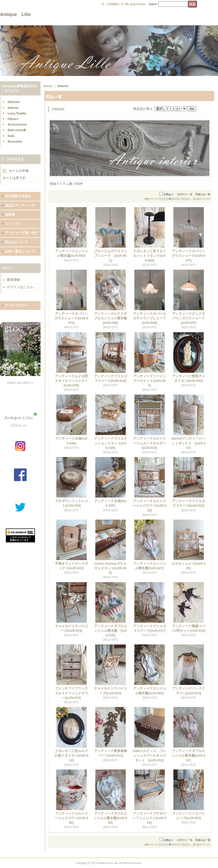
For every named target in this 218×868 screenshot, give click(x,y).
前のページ (151, 199)
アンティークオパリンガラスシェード (188, 256)
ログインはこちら (20, 287)
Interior (13, 108)
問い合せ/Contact (135, 4)
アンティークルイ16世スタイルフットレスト (71, 381)
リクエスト (13, 224)
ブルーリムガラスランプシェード (111, 256)
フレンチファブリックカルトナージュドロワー (71, 693)
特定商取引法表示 (18, 196)
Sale (11, 136)
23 (194, 199)
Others (13, 119)
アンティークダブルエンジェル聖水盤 (111, 631)
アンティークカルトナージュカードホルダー (150, 443)
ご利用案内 (112, 4)
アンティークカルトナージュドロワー (149, 506)
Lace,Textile (17, 113)
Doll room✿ (17, 130)
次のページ (203, 199)
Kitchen (14, 102)
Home (48, 86)
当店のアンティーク (20, 205)
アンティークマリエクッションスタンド (111, 443)
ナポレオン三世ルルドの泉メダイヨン (71, 755)
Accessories (17, 124)
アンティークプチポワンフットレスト (149, 818)
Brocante (15, 141)
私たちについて (17, 242)
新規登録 (13, 280)
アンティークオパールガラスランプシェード (150, 318)
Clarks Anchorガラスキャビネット (110, 568)
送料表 (10, 215)
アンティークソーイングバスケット (150, 381)
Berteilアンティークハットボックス (188, 443)
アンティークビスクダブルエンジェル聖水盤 (111, 318)
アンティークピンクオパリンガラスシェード (189, 318)
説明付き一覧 (185, 194)
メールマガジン (17, 305)
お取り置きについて (20, 251)
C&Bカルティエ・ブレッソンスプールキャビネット (149, 755)
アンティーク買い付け (22, 233)
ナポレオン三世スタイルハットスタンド (150, 256)
